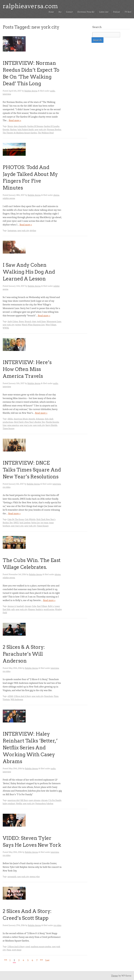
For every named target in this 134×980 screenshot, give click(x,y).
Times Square (9, 428)
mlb (13, 609)
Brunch (28, 321)
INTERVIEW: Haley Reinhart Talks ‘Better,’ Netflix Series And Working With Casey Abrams (30, 748)
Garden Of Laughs (52, 126)
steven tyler (35, 877)
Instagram (12, 231)
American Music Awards (24, 419)
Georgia (6, 130)
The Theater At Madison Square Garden (20, 133)
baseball (20, 606)
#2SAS (10, 696)
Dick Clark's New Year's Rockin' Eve (30, 422)
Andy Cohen (13, 321)
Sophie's (39, 609)
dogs (34, 321)
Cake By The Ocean (16, 519)
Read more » (15, 120)
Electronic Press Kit (86, 12)
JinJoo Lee (36, 523)
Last (47, 960)
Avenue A (12, 606)
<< (6, 960)
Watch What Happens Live (33, 325)
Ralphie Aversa (31, 91)
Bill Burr (24, 800)
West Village (51, 325)
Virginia (6, 699)
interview (7, 94)
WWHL (6, 328)
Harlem (13, 130)
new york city (40, 130)
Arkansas (40, 419)
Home (51, 12)
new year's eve (26, 425)
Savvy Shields (51, 425)
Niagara (32, 609)
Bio (60, 12)
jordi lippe (41, 321)
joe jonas (44, 523)
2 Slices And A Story (22, 696)
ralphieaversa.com (30, 6)
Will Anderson (17, 699)
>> (41, 960)
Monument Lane (54, 321)
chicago (28, 606)
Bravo (21, 321)
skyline (33, 231)
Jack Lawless (25, 523)
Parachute (49, 696)
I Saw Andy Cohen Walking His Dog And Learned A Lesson (29, 272)
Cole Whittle (30, 519)
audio (53, 91)
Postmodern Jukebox (44, 804)
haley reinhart (9, 804)
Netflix (19, 804)
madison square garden (41, 947)
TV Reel (128, 12)
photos (56, 195)
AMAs (10, 419)
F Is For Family (55, 800)
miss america (13, 425)
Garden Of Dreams (35, 126)
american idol (14, 800)
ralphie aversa (9, 198)
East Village (42, 606)
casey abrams (34, 800)
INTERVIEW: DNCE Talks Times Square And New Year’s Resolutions (32, 470)
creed (28, 947)
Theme (115, 976)
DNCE (16, 523)
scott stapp (17, 950)
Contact (70, 12)
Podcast (117, 12)
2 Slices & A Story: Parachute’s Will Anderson (24, 654)
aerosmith (12, 877)
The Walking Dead (46, 133)
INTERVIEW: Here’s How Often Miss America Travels (27, 369)
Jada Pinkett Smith (26, 130)
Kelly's (51, 606)
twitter (18, 325)
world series (49, 609)
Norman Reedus (54, 130)
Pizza (56, 696)
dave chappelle (20, 126)
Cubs (34, 606)
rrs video (7, 487)
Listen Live (104, 12)
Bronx (10, 126)
